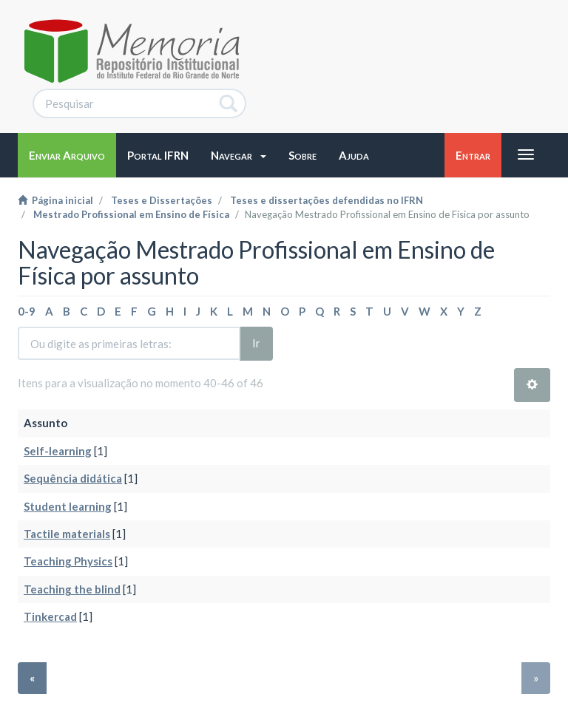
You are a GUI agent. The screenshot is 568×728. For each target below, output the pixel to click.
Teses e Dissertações (162, 200)
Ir (256, 343)
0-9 (27, 311)
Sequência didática (73, 478)
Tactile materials (67, 534)
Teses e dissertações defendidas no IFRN (327, 200)
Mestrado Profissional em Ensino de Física (131, 214)
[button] (239, 155)
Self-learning (58, 451)
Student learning (68, 506)
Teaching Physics (68, 561)
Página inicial (55, 200)
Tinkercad (50, 616)
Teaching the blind (72, 589)
